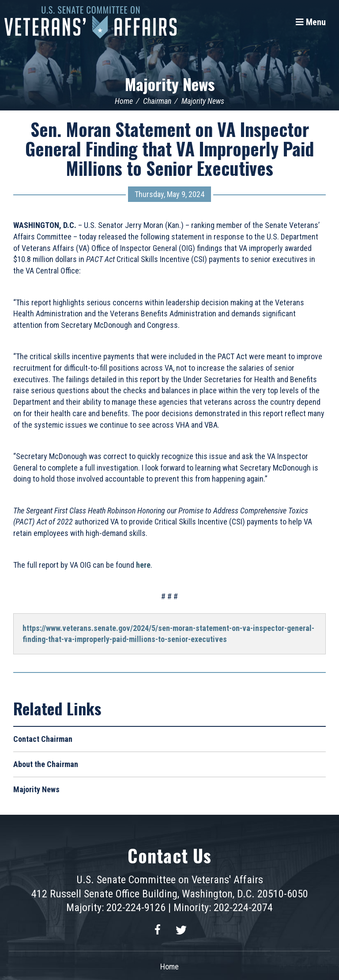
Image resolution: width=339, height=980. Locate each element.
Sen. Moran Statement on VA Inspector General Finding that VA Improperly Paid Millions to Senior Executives (169, 148)
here (143, 565)
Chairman (157, 101)
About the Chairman (46, 764)
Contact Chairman (43, 739)
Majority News (170, 84)
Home (124, 101)
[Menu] (311, 22)
